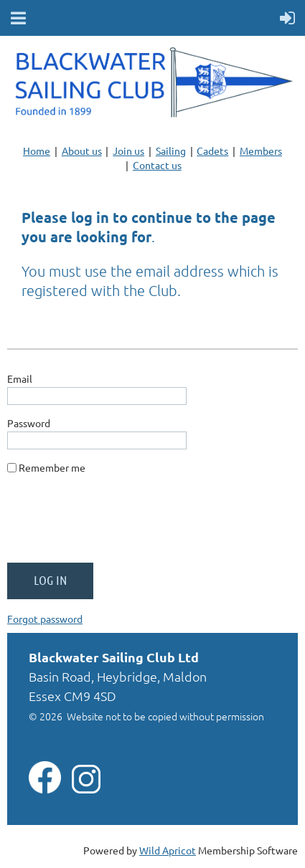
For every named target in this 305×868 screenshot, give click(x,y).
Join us (128, 151)
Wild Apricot (168, 850)
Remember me (52, 467)
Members (261, 151)
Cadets (212, 151)
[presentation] (116, 524)
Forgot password (45, 619)
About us (82, 151)
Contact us (157, 165)
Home (37, 151)
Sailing (171, 151)
